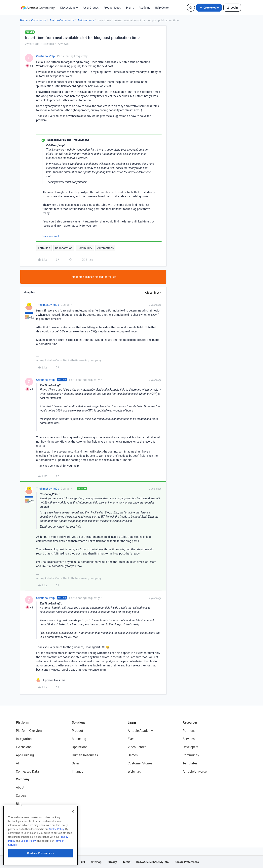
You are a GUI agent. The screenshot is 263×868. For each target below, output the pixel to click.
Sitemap (96, 862)
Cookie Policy (56, 846)
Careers (21, 796)
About (20, 787)
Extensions (24, 747)
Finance (77, 771)
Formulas (44, 248)
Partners (189, 731)
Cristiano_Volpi (46, 56)
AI (17, 763)
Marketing (79, 739)
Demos (133, 755)
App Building (25, 755)
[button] (209, 8)
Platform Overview (29, 731)
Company (23, 779)
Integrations (25, 739)
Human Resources (85, 755)
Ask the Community (62, 20)
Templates (190, 763)
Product (77, 731)
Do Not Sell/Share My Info (152, 862)
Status (21, 812)
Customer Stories (140, 763)
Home (24, 20)
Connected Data (27, 771)
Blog (19, 804)
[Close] (73, 828)
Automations (86, 20)
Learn (132, 722)
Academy (144, 7)
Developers (190, 747)
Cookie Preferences (187, 862)
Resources (190, 722)
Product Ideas (112, 7)
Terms (127, 862)
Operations (80, 747)
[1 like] (51, 680)
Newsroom (23, 820)
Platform (22, 722)
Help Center (162, 7)
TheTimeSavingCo (48, 305)
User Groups (91, 7)
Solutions (79, 722)
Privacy (112, 862)
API (83, 862)
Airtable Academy (140, 731)
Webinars (134, 771)
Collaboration (64, 248)
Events (130, 7)
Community (38, 20)
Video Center (137, 747)
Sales (76, 763)
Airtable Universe (195, 771)
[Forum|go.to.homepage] (38, 8)
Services (189, 739)
